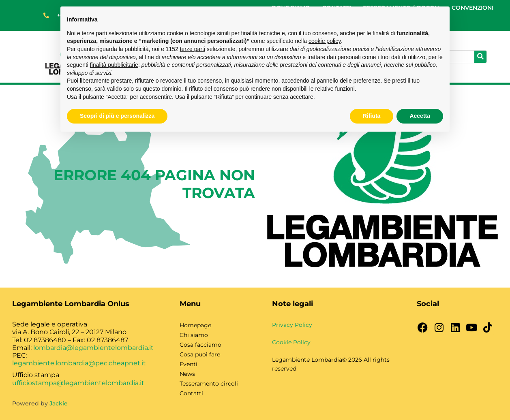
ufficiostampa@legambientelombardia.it (78, 383)
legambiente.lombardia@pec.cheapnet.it (79, 363)
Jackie (59, 403)
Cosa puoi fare (200, 354)
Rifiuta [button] (372, 116)
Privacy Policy (292, 325)
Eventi (189, 364)
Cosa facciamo (200, 345)
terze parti (193, 49)
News (187, 374)
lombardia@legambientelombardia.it (93, 348)
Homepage (195, 325)
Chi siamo (194, 335)
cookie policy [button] (325, 41)
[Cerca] (480, 57)
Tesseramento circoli (209, 384)
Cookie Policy (291, 342)
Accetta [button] (420, 116)
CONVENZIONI (472, 8)
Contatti (191, 393)
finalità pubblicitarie (114, 65)
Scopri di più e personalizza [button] (117, 116)
